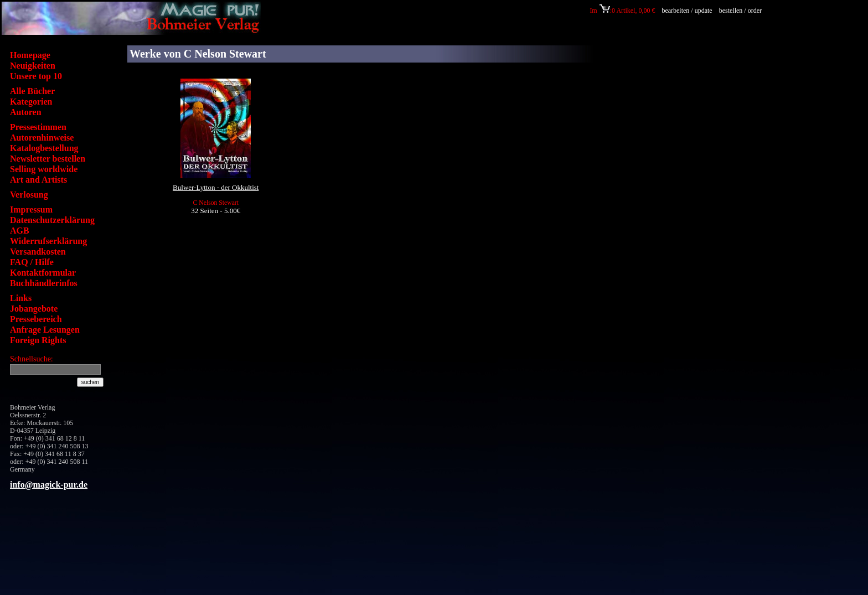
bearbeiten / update (687, 11)
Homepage (30, 55)
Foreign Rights (38, 340)
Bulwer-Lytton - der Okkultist (216, 187)
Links (21, 298)
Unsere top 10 (36, 76)
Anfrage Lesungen (45, 330)
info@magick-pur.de (49, 485)
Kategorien (31, 102)
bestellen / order (741, 11)
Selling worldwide (44, 169)
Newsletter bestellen (48, 159)
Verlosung (29, 195)
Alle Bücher (32, 91)
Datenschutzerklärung (52, 220)
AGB (20, 231)
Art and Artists (38, 180)
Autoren (26, 112)
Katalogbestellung (44, 148)
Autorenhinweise (42, 138)
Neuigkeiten (33, 66)
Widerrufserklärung (48, 241)
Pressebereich (36, 319)
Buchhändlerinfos (44, 283)
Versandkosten (38, 252)
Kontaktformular (43, 273)
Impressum (31, 209)
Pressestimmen (38, 127)
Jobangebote (34, 309)
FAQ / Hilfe (32, 262)
